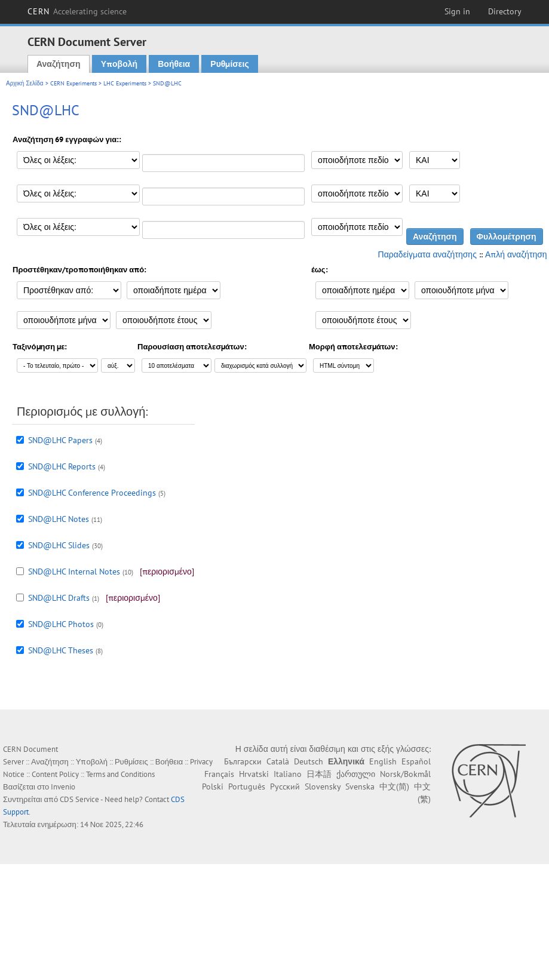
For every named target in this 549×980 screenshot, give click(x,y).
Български (243, 761)
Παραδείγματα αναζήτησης (427, 254)
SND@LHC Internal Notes (74, 572)
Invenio (63, 787)
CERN (77, 11)
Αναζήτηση (59, 64)
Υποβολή (119, 64)
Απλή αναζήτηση (516, 254)
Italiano (288, 774)
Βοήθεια (174, 64)
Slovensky (323, 787)
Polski (213, 787)
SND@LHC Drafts (59, 598)
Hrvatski (254, 774)
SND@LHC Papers (60, 440)
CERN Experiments (73, 83)
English (383, 761)
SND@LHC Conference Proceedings (92, 493)
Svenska (360, 787)
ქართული (356, 774)
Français (219, 774)
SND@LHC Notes (59, 519)
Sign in (457, 11)
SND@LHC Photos (61, 624)
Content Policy (55, 774)
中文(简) (394, 787)
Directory (505, 11)
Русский (285, 787)
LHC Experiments (125, 83)
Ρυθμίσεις (229, 64)
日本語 (319, 774)
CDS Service (79, 799)
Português (247, 787)
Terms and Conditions (120, 774)
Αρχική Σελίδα (25, 83)
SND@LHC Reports (62, 466)
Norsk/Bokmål (405, 774)
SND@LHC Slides (59, 545)
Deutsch (309, 761)
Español (416, 761)
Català (278, 761)
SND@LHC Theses (61, 650)
